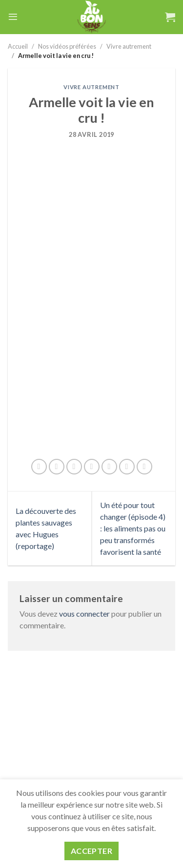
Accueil (18, 46)
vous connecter (84, 613)
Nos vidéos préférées (67, 46)
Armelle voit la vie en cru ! (56, 56)
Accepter (92, 851)
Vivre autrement (129, 46)
